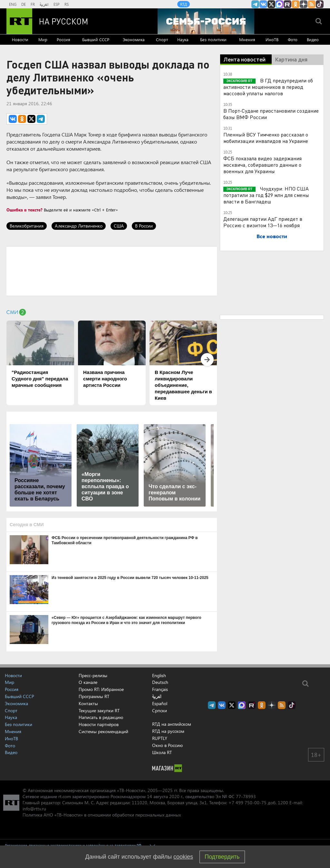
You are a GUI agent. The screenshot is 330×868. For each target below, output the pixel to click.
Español (160, 704)
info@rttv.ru (34, 809)
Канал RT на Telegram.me (255, 4)
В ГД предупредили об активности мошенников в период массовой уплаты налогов (268, 87)
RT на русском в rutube (287, 4)
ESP (57, 4)
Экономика (134, 39)
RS (67, 4)
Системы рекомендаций (103, 731)
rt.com (65, 796)
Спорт (162, 39)
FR (33, 4)
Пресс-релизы (93, 675)
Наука (183, 39)
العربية (44, 4)
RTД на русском (168, 731)
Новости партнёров (99, 724)
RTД (184, 4)
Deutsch (160, 682)
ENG (13, 4)
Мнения (247, 39)
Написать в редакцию (101, 717)
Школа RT (162, 752)
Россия (63, 39)
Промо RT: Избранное (101, 689)
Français (160, 689)
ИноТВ (272, 39)
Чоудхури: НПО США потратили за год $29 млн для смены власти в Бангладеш (266, 195)
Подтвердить (222, 857)
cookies (183, 857)
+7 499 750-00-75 (247, 803)
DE (24, 4)
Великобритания (27, 226)
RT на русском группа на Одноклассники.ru (296, 4)
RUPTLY (160, 738)
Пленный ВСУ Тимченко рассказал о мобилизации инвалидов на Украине (266, 138)
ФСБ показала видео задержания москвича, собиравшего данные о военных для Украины (262, 165)
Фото (293, 39)
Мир (43, 39)
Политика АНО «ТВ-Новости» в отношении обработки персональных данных (102, 815)
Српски (160, 711)
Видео (313, 39)
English (159, 676)
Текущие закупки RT (99, 710)
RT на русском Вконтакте (263, 4)
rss (312, 4)
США (119, 226)
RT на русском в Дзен (304, 4)
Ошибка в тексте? (24, 210)
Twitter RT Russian (271, 4)
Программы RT (94, 696)
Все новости (272, 236)
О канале (88, 682)
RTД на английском (172, 724)
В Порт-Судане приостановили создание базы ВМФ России (271, 114)
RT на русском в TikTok (320, 4)
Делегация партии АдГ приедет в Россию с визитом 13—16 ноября (263, 222)
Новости (20, 39)
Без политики (213, 39)
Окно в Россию (167, 745)
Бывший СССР (96, 39)
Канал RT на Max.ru (279, 4)
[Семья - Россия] (206, 21)
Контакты (88, 703)
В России (144, 226)
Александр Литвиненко (79, 226)
